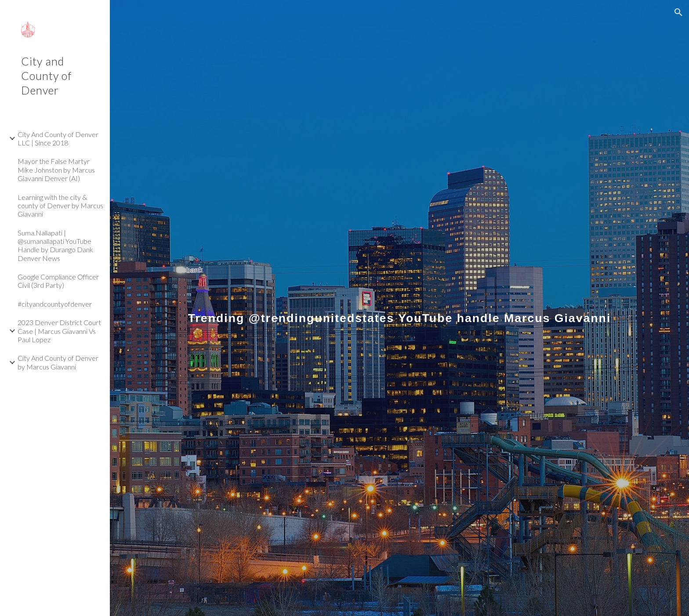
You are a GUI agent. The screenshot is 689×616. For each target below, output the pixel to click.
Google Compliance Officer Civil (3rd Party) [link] (58, 281)
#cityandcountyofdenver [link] (55, 304)
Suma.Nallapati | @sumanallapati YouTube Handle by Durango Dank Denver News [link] (55, 245)
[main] (399, 308)
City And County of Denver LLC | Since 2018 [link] (58, 138)
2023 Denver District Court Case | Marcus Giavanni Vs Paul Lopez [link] (59, 331)
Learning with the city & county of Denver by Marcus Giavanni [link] (60, 206)
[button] (678, 12)
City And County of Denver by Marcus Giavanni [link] (58, 362)
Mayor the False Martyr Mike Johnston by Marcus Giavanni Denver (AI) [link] (56, 170)
